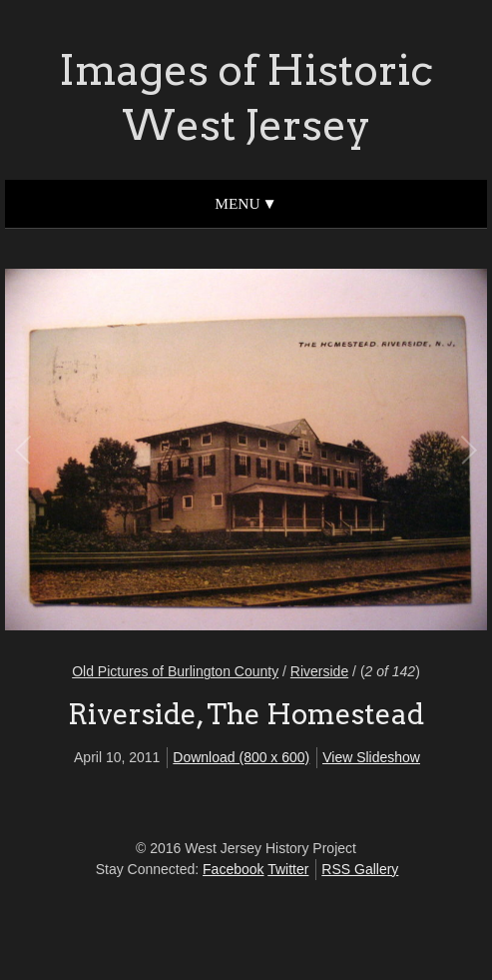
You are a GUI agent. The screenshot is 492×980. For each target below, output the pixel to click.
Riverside (319, 671)
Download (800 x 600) (241, 757)
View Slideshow (371, 757)
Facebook (233, 869)
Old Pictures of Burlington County (175, 671)
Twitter (288, 869)
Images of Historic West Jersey (246, 97)
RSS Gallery (360, 869)
